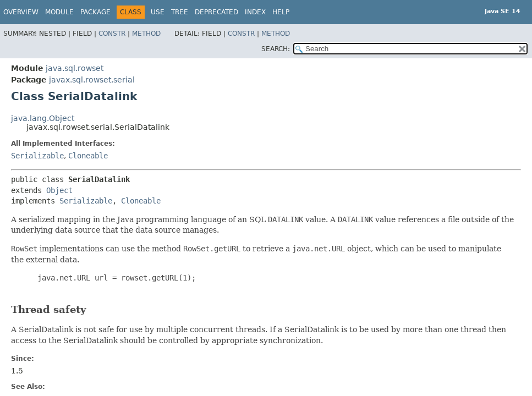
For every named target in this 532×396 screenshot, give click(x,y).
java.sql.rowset (75, 68)
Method (146, 34)
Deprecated (216, 12)
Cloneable (88, 156)
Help (281, 12)
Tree (180, 12)
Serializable (37, 156)
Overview (21, 12)
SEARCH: (276, 49)
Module (59, 12)
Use (158, 12)
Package (95, 12)
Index (255, 12)
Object (59, 190)
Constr (112, 34)
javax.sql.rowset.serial (92, 80)
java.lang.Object (43, 118)
